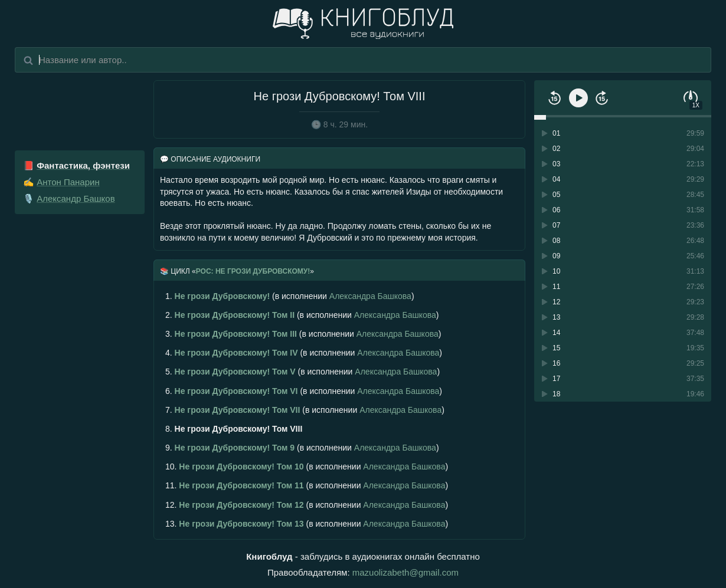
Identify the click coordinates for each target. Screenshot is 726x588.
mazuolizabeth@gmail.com (405, 572)
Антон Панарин (68, 182)
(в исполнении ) (290, 296)
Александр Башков (76, 198)
